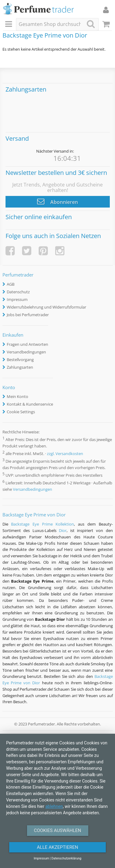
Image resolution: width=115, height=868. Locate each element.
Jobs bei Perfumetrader (28, 315)
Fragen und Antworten (27, 344)
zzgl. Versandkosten (65, 454)
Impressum (17, 299)
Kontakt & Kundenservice (30, 404)
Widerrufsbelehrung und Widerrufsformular (46, 307)
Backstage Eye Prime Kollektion (42, 524)
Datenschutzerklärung (66, 858)
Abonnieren (57, 201)
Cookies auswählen (57, 830)
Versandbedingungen (26, 352)
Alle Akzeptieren (57, 847)
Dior (63, 530)
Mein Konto (17, 396)
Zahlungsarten (20, 367)
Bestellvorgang (20, 360)
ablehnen (54, 806)
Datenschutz (18, 292)
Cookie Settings (21, 412)
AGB (11, 284)
